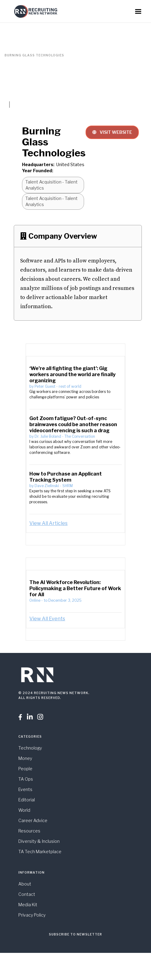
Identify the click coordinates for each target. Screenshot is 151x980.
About (25, 884)
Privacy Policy (32, 915)
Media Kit (28, 905)
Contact (27, 894)
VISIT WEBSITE (112, 132)
